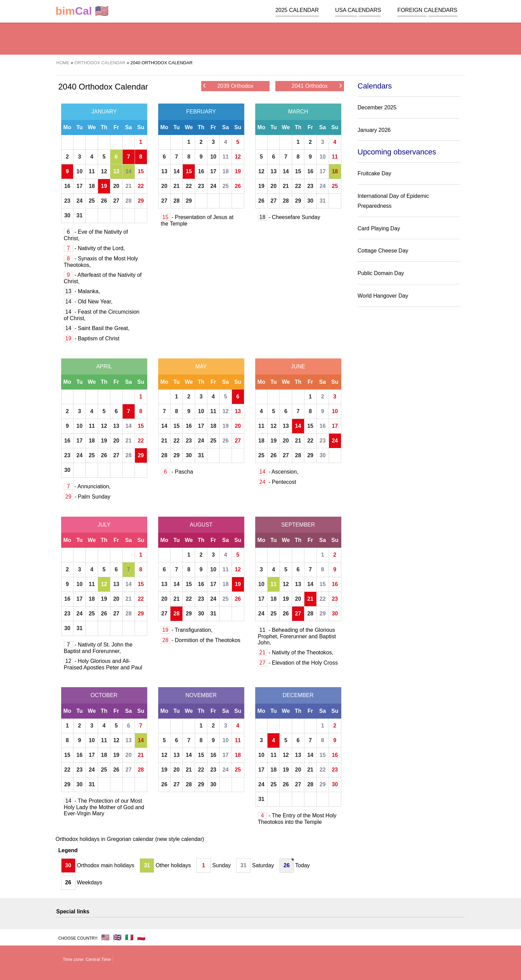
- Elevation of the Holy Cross (298, 663)
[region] (261, 38)
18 (92, 186)
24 (80, 201)
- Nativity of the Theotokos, (296, 652)
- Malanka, (82, 291)
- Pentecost (277, 482)
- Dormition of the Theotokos (201, 640)
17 (80, 186)
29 (141, 201)
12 (104, 171)
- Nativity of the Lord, (94, 248)
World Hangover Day (383, 296)
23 (67, 201)
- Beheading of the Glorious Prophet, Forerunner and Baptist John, (297, 636)
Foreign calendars (427, 10)
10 (80, 171)
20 (116, 186)
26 (104, 201)
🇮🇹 (129, 937)
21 (128, 186)
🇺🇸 (82, 11)
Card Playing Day (379, 228)
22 (141, 186)
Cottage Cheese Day (383, 251)
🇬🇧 (117, 937)
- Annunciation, (87, 486)
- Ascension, (278, 472)
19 (104, 186)
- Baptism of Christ (92, 338)
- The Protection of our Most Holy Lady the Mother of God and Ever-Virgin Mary (104, 807)
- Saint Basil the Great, (97, 328)
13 (116, 171)
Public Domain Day (381, 273)
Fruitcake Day (375, 173)
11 (92, 171)
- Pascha (177, 472)
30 (67, 215)
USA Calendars (358, 10)
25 (92, 201)
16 (67, 186)
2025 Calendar (297, 10)
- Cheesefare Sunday (289, 217)
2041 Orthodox (317, 86)
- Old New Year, (88, 302)
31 (80, 215)
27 (116, 201)
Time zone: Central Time (87, 959)
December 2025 (377, 107)
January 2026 (374, 130)
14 (128, 171)
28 (128, 201)
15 (141, 171)
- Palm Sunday (87, 497)
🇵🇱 (141, 937)
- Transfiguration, (187, 630)
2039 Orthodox (228, 86)
